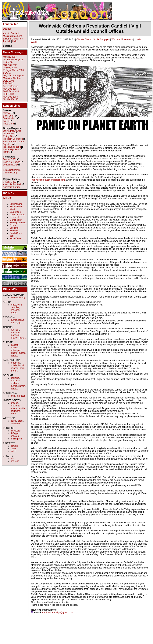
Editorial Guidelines (13, 39)
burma (14, 320)
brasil (21, 365)
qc (20, 323)
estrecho (15, 310)
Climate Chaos (84, 39)
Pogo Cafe (8, 124)
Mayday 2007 (10, 57)
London (138, 39)
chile (22, 368)
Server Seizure (11, 86)
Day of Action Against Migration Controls (14, 77)
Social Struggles (101, 39)
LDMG (6, 152)
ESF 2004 (8, 83)
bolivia (14, 365)
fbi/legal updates (15, 435)
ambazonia (16, 305)
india (13, 396)
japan (21, 320)
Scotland (14, 228)
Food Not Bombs (12, 162)
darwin (22, 386)
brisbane (15, 383)
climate (14, 446)
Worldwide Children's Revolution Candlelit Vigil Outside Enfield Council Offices (90, 29)
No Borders (9, 134)
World (34, 42)
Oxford (13, 225)
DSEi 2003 (8, 94)
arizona (14, 403)
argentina (15, 363)
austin (22, 408)
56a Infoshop (10, 118)
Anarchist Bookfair (12, 184)
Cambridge (15, 212)
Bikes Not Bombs (12, 170)
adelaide (15, 378)
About (6, 33)
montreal (15, 335)
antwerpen (16, 350)
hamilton (15, 330)
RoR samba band (12, 147)
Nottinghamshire (18, 223)
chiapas (14, 368)
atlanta (14, 408)
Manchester (16, 220)
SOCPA (7, 73)
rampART (8, 113)
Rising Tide (9, 136)
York (12, 236)
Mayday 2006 (10, 68)
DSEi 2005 (8, 81)
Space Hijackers (11, 150)
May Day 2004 (10, 89)
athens (14, 353)
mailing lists (16, 439)
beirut (13, 421)
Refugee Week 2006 (13, 70)
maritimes (16, 332)
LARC (6, 121)
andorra (14, 348)
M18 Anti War (10, 65)
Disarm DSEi (10, 159)
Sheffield (14, 231)
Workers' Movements (122, 39)
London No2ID (10, 165)
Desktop (7, 29)
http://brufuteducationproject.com (48, 180)
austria (22, 353)
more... (14, 313)
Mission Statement (12, 36)
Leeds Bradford (17, 215)
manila (14, 323)
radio (13, 449)
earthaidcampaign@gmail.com (58, 613)
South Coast (16, 233)
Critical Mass (10, 182)
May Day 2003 (10, 97)
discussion (16, 431)
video (13, 451)
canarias (15, 307)
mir (12, 458)
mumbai (21, 396)
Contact (15, 33)
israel (20, 421)
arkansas (15, 406)
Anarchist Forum (11, 187)
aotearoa (15, 381)
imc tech (15, 461)
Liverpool (14, 217)
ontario (14, 338)
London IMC (11, 24)
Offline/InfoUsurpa (12, 131)
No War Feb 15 (11, 99)
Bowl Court (9, 116)
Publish (7, 41)
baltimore (15, 411)
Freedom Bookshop (13, 139)
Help (15, 41)
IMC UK (7, 198)
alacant (14, 345)
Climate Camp (10, 173)
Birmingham (16, 204)
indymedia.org (18, 298)
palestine (15, 424)
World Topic (16, 239)
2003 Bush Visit (11, 91)
